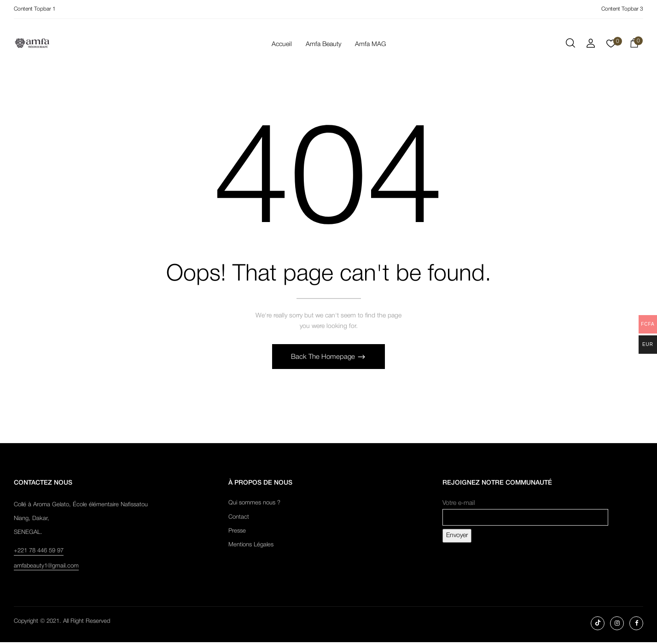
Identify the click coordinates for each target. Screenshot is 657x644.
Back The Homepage (324, 359)
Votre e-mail (525, 512)
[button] (634, 45)
